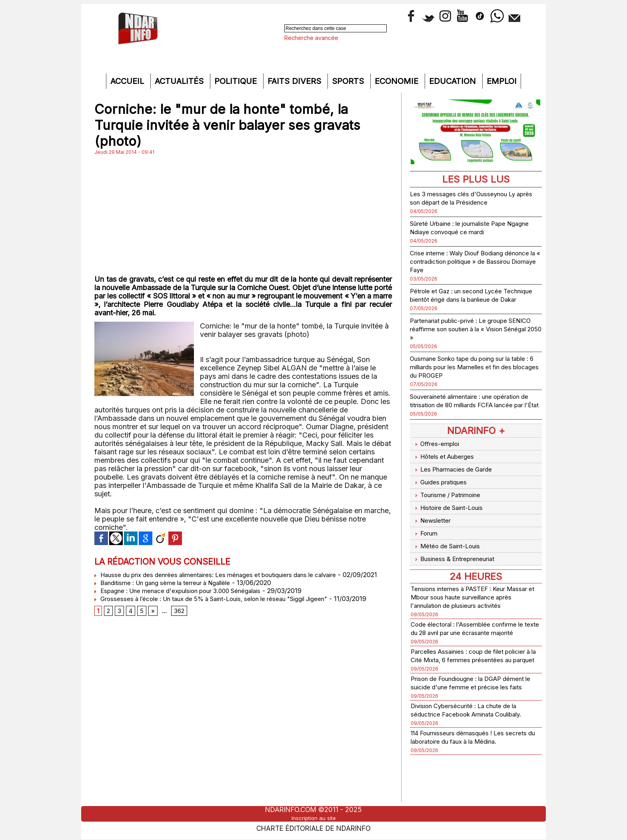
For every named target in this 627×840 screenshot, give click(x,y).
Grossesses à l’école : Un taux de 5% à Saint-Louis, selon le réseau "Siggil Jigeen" (223, 607)
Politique (237, 81)
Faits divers (296, 81)
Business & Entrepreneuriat (459, 553)
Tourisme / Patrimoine (451, 501)
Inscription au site (313, 818)
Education (454, 81)
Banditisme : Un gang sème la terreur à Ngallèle (170, 591)
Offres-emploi (438, 459)
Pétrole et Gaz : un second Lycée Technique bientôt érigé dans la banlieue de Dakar (465, 299)
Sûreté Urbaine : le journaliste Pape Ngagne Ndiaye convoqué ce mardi (469, 227)
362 (182, 620)
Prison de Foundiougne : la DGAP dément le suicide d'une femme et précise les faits (466, 705)
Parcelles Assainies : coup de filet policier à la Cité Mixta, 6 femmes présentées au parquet (466, 669)
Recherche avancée (311, 38)
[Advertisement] (243, 215)
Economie (398, 81)
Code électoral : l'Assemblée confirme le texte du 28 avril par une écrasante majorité (473, 634)
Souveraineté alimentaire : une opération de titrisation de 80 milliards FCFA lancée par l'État (472, 413)
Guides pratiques (443, 491)
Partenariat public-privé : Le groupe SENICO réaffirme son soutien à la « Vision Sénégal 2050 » (469, 337)
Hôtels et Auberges (447, 470)
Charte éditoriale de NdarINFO (313, 827)
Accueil (128, 81)
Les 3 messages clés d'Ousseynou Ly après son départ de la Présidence (472, 198)
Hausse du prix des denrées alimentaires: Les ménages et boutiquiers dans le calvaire (227, 575)
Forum (425, 532)
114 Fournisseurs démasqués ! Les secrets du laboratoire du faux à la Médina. (467, 776)
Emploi (502, 81)
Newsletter (433, 522)
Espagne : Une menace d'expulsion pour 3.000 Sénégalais (186, 599)
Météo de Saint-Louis (451, 542)
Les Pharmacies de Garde (457, 480)
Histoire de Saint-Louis (453, 511)
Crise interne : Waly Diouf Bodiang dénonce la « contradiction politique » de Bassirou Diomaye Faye (472, 261)
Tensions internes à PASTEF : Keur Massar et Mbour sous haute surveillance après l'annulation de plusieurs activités (468, 594)
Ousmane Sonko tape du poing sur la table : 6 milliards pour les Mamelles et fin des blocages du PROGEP (473, 375)
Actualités (180, 81)
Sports (349, 81)
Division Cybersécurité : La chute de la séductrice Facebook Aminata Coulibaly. (474, 740)
